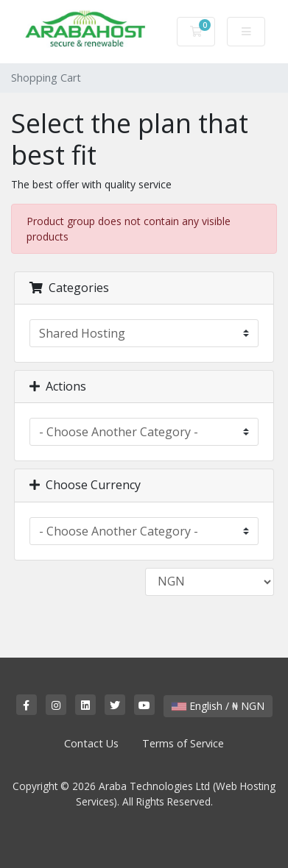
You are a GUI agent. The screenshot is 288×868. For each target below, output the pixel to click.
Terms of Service (183, 743)
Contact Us (91, 743)
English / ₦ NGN (218, 706)
